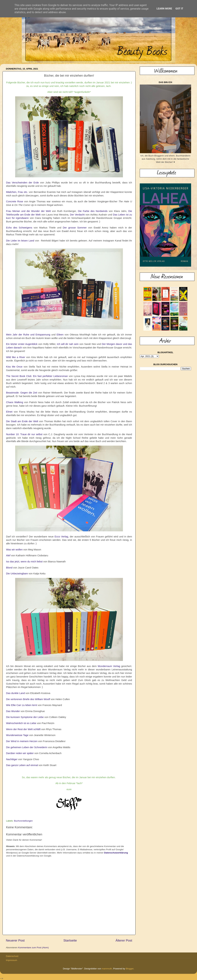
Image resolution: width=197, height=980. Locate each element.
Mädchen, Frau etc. (17, 192)
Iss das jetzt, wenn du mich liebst (24, 562)
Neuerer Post (15, 940)
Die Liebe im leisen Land (20, 241)
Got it (179, 9)
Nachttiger (12, 759)
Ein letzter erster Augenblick (22, 344)
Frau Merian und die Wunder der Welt (28, 211)
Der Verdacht (77, 215)
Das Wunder (13, 711)
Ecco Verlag (61, 537)
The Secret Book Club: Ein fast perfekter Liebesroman (37, 376)
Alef (8, 555)
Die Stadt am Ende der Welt (22, 421)
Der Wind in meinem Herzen (22, 741)
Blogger (130, 969)
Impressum (12, 960)
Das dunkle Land (15, 693)
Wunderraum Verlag (109, 666)
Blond (9, 568)
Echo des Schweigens (19, 228)
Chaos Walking (15, 402)
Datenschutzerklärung (116, 853)
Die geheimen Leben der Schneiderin (27, 747)
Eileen (60, 335)
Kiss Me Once (14, 367)
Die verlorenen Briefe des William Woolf (28, 699)
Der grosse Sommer (75, 228)
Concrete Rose (15, 201)
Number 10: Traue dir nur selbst (24, 434)
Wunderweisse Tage (17, 735)
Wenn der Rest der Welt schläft (23, 729)
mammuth (107, 969)
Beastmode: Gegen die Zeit (22, 393)
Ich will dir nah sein (68, 344)
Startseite (70, 940)
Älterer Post (124, 940)
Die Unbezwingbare (17, 574)
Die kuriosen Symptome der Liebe (25, 717)
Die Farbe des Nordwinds (93, 211)
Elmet (9, 412)
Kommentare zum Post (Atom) (34, 948)
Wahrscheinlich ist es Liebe (21, 723)
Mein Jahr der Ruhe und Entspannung (28, 335)
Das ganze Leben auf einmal (22, 765)
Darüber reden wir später (20, 753)
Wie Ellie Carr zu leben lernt (22, 705)
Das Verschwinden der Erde (22, 183)
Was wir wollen (14, 550)
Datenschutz (12, 956)
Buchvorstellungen (23, 821)
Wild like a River (16, 357)
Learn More (164, 9)
